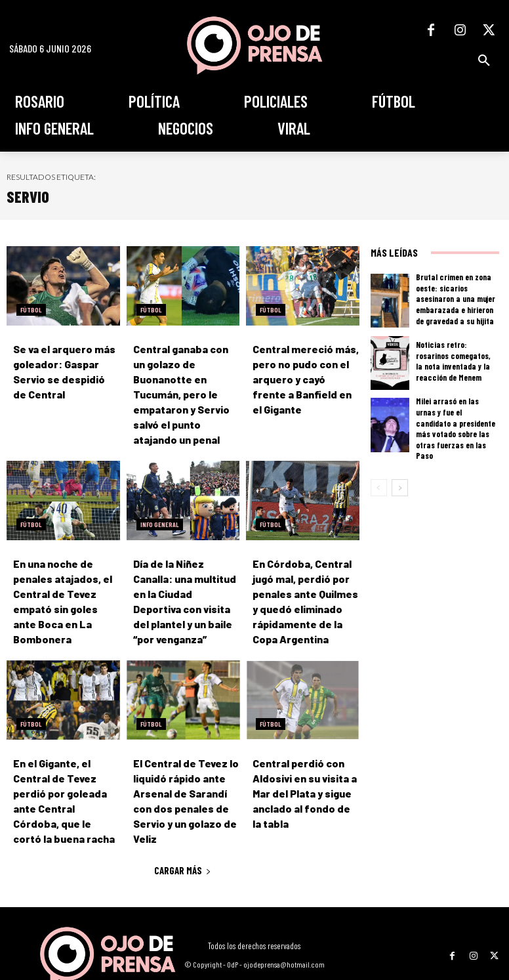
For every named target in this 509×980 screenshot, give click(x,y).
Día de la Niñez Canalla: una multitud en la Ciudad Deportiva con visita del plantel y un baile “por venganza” (184, 573)
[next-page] (400, 476)
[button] (484, 60)
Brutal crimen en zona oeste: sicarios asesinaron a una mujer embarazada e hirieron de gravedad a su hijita (456, 299)
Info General (160, 505)
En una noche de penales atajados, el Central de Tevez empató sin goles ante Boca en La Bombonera (64, 573)
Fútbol (31, 310)
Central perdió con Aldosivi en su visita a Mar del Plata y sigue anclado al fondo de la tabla (301, 769)
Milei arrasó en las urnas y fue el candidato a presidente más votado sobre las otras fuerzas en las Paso (457, 422)
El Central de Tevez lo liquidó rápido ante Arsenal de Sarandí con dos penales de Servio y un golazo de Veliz (185, 769)
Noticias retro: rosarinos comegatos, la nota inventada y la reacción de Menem (455, 360)
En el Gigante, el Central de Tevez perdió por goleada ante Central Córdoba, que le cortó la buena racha (66, 769)
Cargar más (183, 829)
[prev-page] (379, 476)
